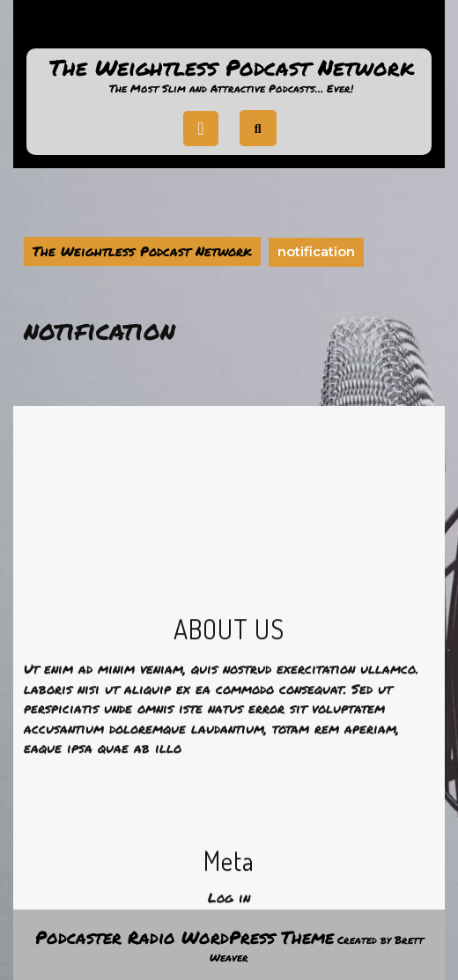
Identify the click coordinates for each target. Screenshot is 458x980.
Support (229, 30)
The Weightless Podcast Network (232, 67)
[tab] (201, 129)
